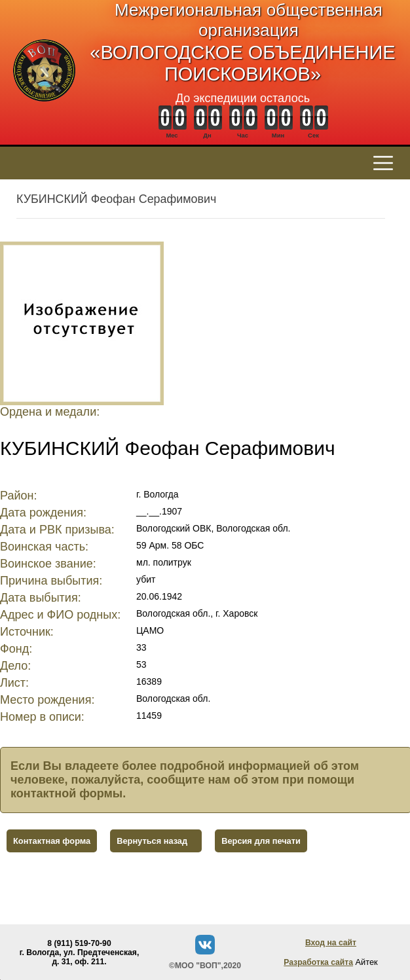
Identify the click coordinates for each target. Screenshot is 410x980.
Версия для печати (261, 841)
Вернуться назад (152, 841)
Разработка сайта (318, 962)
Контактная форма (52, 841)
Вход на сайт (331, 943)
